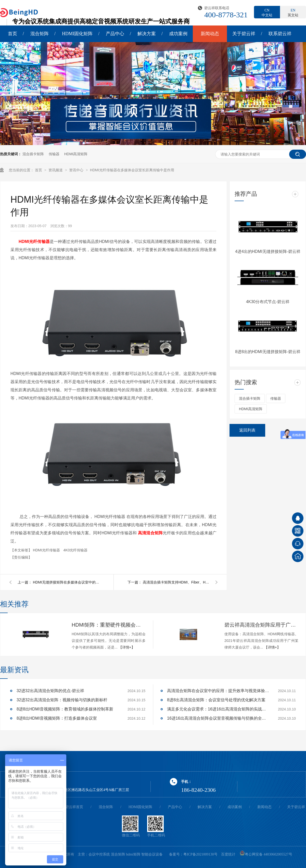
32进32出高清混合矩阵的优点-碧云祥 (50, 691)
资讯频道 (56, 170)
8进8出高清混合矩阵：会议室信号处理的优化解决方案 (216, 700)
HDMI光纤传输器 (47, 550)
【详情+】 (127, 647)
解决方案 (147, 34)
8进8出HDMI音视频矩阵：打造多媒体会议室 (57, 718)
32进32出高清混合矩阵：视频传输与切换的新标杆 (62, 700)
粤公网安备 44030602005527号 (266, 854)
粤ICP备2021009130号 (200, 854)
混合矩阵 (40, 34)
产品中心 (115, 34)
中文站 (267, 12)
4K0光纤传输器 (76, 550)
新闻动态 (210, 34)
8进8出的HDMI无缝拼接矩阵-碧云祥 (268, 352)
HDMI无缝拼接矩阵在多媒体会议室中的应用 (66, 582)
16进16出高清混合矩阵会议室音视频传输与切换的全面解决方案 (218, 718)
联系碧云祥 (280, 34)
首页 (12, 34)
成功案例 (178, 34)
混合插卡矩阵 (33, 154)
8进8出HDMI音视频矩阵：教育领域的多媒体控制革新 (65, 709)
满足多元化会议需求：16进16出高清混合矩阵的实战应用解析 (218, 709)
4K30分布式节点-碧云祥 (268, 302)
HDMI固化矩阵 (77, 34)
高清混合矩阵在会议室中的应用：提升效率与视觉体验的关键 (218, 691)
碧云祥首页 (74, 807)
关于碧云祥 (244, 34)
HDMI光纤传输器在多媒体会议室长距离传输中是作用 (132, 170)
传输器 (54, 154)
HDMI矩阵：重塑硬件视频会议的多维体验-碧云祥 (109, 625)
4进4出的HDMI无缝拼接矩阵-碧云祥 (268, 251)
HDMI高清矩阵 (76, 154)
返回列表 (247, 430)
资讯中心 (77, 170)
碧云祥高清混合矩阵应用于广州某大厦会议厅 (261, 625)
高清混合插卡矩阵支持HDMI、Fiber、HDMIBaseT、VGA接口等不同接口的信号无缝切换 (176, 582)
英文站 (293, 12)
